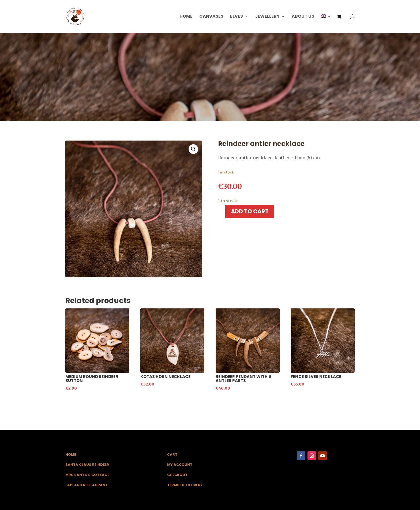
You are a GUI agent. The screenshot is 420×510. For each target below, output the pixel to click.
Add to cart (250, 211)
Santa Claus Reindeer (87, 465)
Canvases (211, 17)
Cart (172, 454)
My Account (180, 465)
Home (186, 17)
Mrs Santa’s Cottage (87, 475)
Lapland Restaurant (87, 485)
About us (303, 17)
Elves (237, 17)
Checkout (177, 475)
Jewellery (267, 17)
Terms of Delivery (185, 485)
